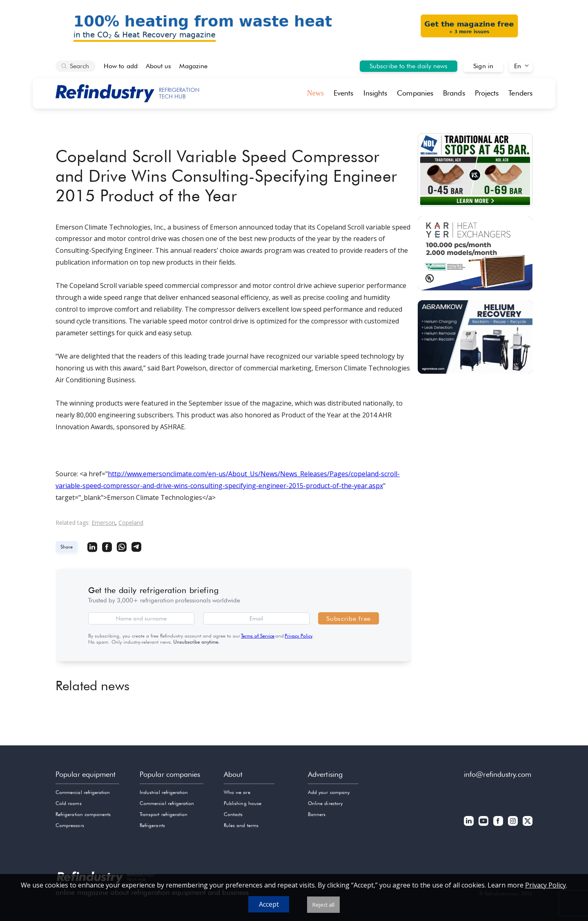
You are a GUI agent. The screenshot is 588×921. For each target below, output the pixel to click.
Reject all (323, 905)
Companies (415, 93)
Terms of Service (258, 636)
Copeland (131, 523)
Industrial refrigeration (164, 792)
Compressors (70, 825)
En (518, 66)
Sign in (483, 66)
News (315, 93)
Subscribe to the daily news (409, 66)
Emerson (103, 523)
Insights (375, 93)
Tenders (520, 93)
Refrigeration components (83, 814)
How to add (121, 66)
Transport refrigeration (164, 814)
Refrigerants (152, 825)
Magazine (193, 66)
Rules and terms (241, 825)
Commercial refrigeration (83, 792)
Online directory (325, 803)
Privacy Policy (298, 636)
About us (159, 66)
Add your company (329, 792)
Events (344, 93)
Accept (269, 904)
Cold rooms (69, 803)
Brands (454, 93)
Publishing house (243, 803)
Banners (317, 814)
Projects (487, 93)
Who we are (237, 792)
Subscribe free (349, 619)
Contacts (233, 814)
